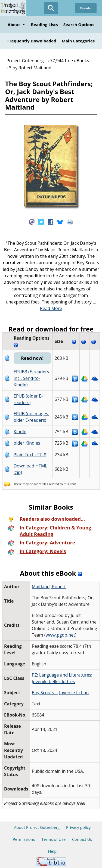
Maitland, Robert (49, 587)
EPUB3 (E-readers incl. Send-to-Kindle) (31, 378)
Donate (86, 8)
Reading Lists (44, 24)
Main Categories (78, 41)
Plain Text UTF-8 (30, 455)
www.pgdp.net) (61, 635)
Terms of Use (53, 839)
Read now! (32, 358)
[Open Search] (51, 8)
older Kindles (27, 443)
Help (52, 851)
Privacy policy (78, 827)
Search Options (79, 24)
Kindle (20, 432)
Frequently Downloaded (32, 41)
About (17, 24)
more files (41, 484)
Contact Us (82, 839)
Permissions (24, 839)
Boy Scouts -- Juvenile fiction (60, 693)
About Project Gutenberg (37, 827)
